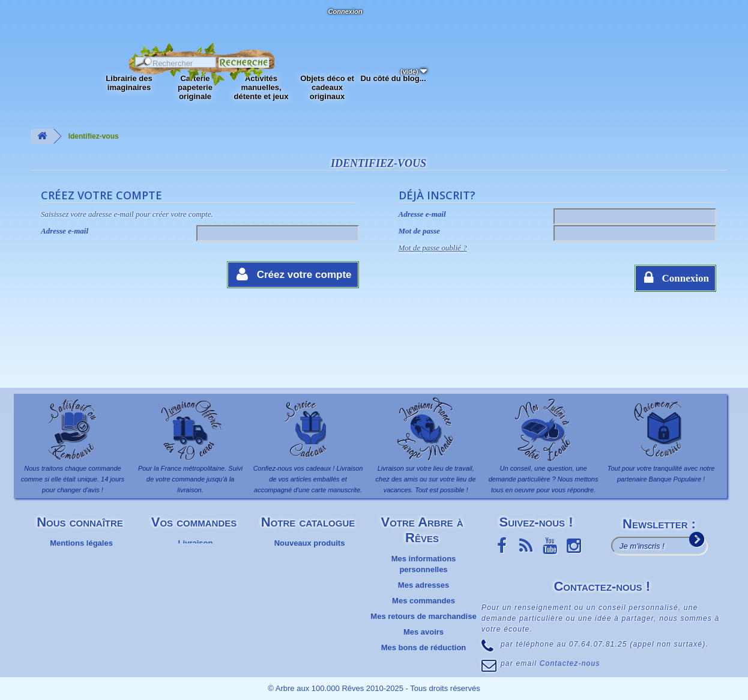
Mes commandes (424, 601)
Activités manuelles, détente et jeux (261, 87)
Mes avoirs (424, 632)
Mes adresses (424, 585)
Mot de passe (419, 231)
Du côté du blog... (393, 78)
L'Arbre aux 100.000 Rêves (38, 17)
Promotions (309, 574)
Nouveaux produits (310, 543)
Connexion (345, 11)
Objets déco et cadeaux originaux (327, 87)
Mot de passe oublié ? (433, 248)
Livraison (196, 543)
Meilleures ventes (309, 559)
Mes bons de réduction (424, 647)
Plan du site (81, 585)
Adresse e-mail (65, 231)
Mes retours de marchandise (423, 616)
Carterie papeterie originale (195, 87)
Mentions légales (81, 543)
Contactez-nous (111, 24)
